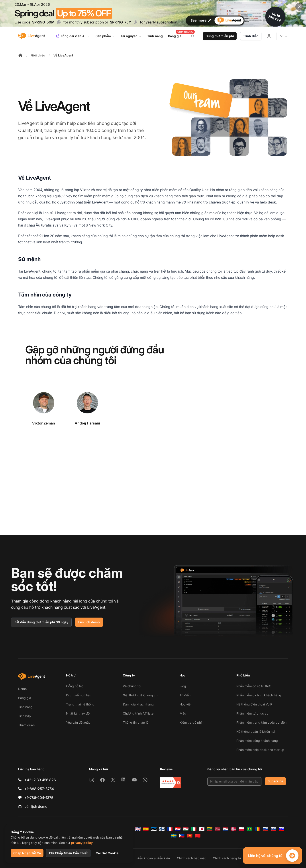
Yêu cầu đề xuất (78, 722)
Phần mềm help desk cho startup (260, 750)
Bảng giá (25, 698)
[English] (138, 829)
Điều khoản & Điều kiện (153, 858)
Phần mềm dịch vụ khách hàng (259, 695)
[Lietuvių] (210, 829)
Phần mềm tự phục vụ (252, 713)
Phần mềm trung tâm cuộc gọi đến (261, 722)
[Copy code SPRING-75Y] (135, 22)
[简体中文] (198, 836)
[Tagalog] (182, 836)
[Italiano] (194, 829)
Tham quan (26, 725)
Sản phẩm (105, 36)
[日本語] (202, 829)
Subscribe (275, 781)
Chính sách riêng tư (227, 858)
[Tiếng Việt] (190, 836)
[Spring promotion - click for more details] (153, 13)
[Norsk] (234, 829)
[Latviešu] (218, 829)
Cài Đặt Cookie (107, 853)
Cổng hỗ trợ (75, 686)
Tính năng (25, 707)
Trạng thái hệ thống (80, 704)
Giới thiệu (38, 55)
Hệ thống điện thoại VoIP (254, 704)
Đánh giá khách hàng (138, 704)
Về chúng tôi (132, 686)
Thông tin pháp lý (136, 722)
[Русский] (266, 829)
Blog (183, 686)
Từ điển (185, 695)
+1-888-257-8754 (39, 789)
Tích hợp (25, 716)
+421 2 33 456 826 (40, 780)
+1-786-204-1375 (39, 798)
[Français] (170, 829)
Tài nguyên (131, 36)
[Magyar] (186, 829)
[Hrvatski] (178, 829)
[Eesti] (154, 829)
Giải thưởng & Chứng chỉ (140, 695)
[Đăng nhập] (269, 36)
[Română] (258, 829)
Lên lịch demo (89, 622)
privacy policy (82, 843)
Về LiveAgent (63, 55)
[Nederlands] (226, 829)
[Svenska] (174, 836)
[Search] (195, 36)
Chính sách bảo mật (191, 858)
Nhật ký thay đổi (78, 713)
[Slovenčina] (274, 829)
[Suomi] (162, 829)
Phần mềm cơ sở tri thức (254, 686)
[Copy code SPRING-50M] (59, 22)
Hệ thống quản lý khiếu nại (256, 731)
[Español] (146, 829)
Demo (22, 689)
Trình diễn (251, 36)
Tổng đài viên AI (73, 36)
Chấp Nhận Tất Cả (27, 853)
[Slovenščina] (282, 829)
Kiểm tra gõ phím (192, 722)
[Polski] (242, 829)
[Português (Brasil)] (250, 829)
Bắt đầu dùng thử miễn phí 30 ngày (41, 622)
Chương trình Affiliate (138, 713)
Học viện (186, 704)
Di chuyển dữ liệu (79, 695)
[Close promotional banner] (299, 7)
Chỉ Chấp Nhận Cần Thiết (68, 853)
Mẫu (183, 713)
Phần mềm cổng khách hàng (257, 741)
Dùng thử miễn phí (220, 36)
